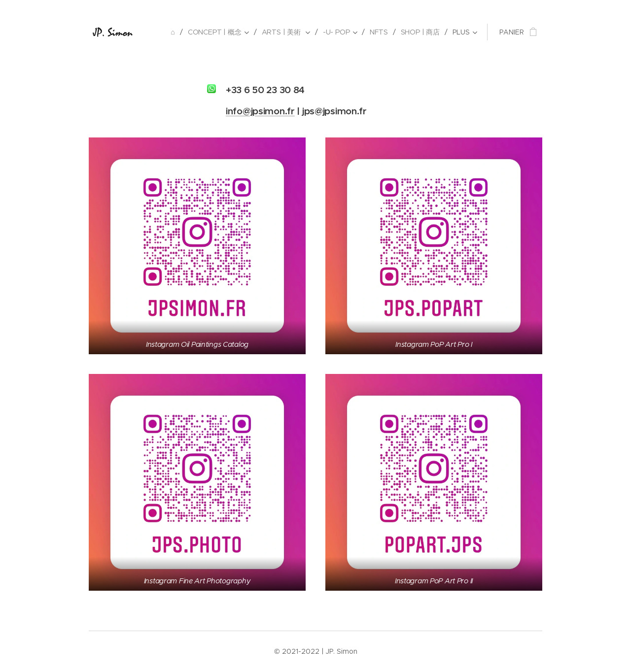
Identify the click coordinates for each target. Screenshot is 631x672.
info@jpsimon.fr (260, 111)
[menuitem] (174, 32)
